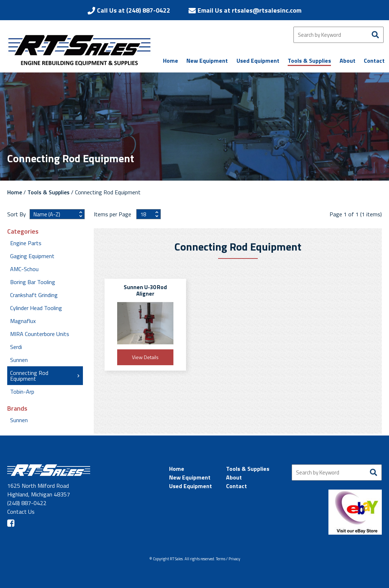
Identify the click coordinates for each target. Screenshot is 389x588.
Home (15, 192)
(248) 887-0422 (27, 503)
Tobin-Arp (22, 392)
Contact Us (21, 512)
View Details (145, 357)
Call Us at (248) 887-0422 (134, 10)
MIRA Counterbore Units (40, 334)
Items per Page (113, 214)
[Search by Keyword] (339, 35)
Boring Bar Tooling (33, 282)
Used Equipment (191, 486)
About (234, 477)
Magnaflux (23, 321)
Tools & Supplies (48, 192)
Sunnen (19, 360)
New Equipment (190, 477)
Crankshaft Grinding (34, 295)
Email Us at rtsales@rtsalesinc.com (249, 10)
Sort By (17, 214)
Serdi (16, 347)
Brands (17, 408)
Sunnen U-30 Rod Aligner (145, 290)
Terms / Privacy (228, 559)
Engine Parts (26, 243)
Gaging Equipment (32, 256)
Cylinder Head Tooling (36, 308)
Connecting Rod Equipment (29, 376)
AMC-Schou (24, 269)
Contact (237, 486)
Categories (23, 231)
